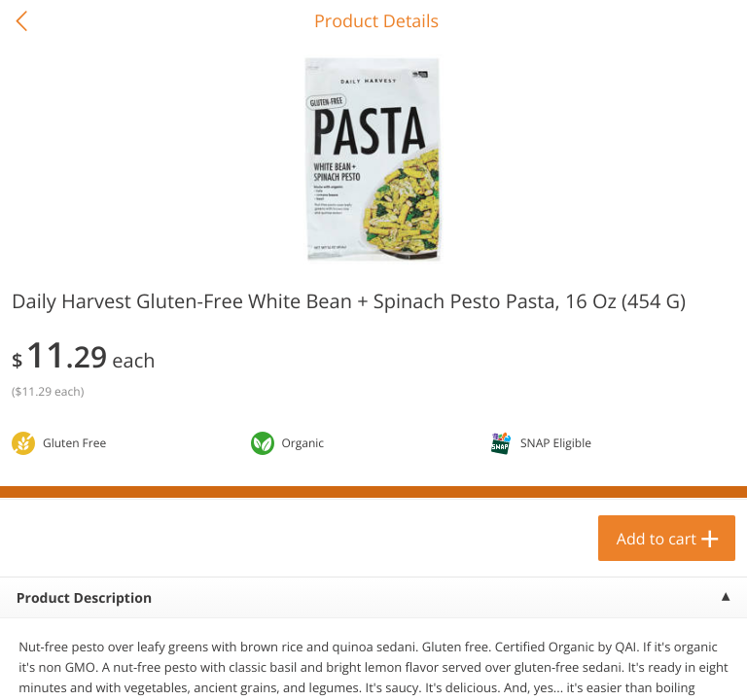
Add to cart (657, 539)
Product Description (84, 598)
